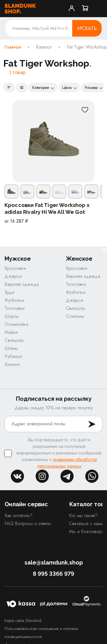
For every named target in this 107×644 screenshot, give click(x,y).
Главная (13, 47)
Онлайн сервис (26, 504)
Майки (11, 332)
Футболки (14, 300)
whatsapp (92, 476)
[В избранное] (85, 110)
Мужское (18, 259)
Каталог (44, 47)
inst (42, 476)
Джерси (13, 276)
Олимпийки (16, 324)
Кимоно (12, 364)
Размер (91, 87)
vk (17, 476)
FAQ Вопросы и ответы (28, 524)
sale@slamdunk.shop (54, 563)
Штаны (11, 348)
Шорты (12, 316)
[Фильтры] (22, 87)
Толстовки (15, 308)
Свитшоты (14, 340)
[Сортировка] (9, 87)
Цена (67, 87)
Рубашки (13, 356)
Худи (9, 292)
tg (67, 476)
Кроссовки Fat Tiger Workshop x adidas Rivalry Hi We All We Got (47, 209)
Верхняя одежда (22, 284)
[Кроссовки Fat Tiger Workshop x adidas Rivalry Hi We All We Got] (54, 141)
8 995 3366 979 (53, 574)
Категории (41, 87)
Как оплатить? (19, 516)
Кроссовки (15, 268)
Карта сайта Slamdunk (23, 621)
